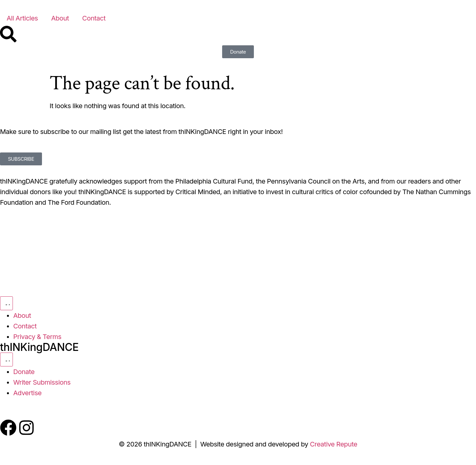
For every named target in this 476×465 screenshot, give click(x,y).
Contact (94, 18)
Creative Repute (333, 444)
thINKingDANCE (39, 347)
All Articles (22, 18)
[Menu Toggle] (6, 303)
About (60, 18)
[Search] (8, 34)
